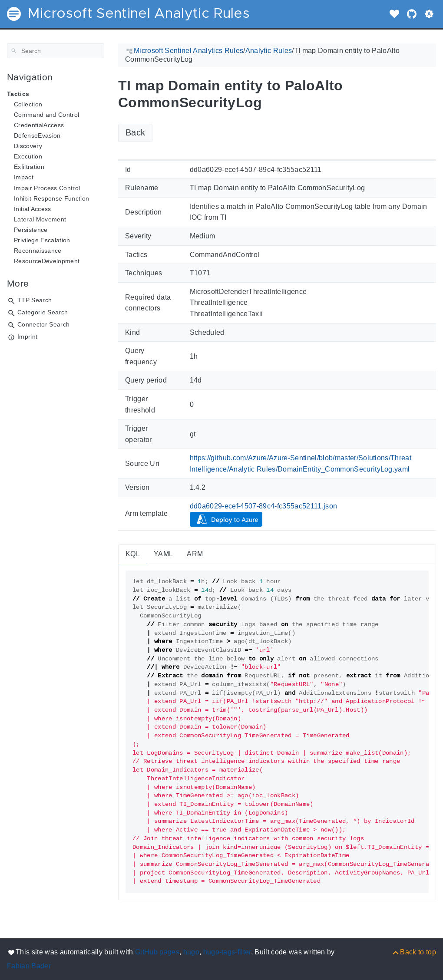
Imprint (27, 337)
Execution (28, 156)
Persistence (31, 230)
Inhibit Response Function (51, 198)
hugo (191, 952)
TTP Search (35, 300)
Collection (28, 104)
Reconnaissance (38, 251)
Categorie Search (43, 312)
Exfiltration (29, 167)
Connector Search (43, 324)
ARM (195, 554)
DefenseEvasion (37, 135)
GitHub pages (157, 952)
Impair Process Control (47, 188)
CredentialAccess (39, 125)
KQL (133, 554)
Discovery (28, 146)
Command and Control (46, 115)
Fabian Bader (29, 966)
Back (135, 132)
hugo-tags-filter (227, 952)
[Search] (56, 51)
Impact (24, 177)
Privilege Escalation (42, 240)
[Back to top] (414, 952)
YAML (163, 554)
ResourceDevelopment (47, 261)
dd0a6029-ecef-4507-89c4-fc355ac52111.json (264, 506)
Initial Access (33, 209)
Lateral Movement (40, 219)
